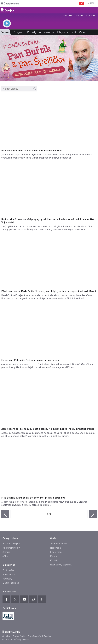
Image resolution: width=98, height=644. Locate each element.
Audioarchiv (81, 16)
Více (83, 32)
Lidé (73, 32)
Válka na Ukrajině (11, 544)
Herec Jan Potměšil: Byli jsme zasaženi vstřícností (31, 360)
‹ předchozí (5, 514)
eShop (6, 556)
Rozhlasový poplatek (61, 565)
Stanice (6, 552)
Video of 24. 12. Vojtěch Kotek (49, 190)
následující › (93, 514)
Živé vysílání (9, 570)
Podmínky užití (35, 636)
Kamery (93, 16)
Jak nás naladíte (58, 544)
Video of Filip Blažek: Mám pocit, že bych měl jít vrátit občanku (49, 468)
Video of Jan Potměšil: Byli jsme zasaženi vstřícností (49, 330)
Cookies (6, 636)
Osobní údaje (19, 636)
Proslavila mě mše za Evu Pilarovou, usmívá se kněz (32, 151)
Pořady (32, 32)
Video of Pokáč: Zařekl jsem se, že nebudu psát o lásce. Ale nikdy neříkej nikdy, (49, 399)
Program (67, 16)
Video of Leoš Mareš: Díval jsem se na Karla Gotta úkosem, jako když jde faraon (49, 261)
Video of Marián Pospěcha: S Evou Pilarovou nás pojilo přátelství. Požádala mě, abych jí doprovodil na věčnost (49, 121)
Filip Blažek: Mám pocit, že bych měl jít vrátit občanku (33, 498)
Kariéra (54, 556)
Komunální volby (11, 548)
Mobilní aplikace (11, 583)
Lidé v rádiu (56, 552)
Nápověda (55, 548)
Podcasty (7, 579)
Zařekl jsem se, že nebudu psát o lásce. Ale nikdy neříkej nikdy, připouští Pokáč (48, 429)
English (47, 636)
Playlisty (63, 32)
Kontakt (54, 560)
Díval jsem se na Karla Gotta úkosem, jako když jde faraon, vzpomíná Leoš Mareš (49, 291)
